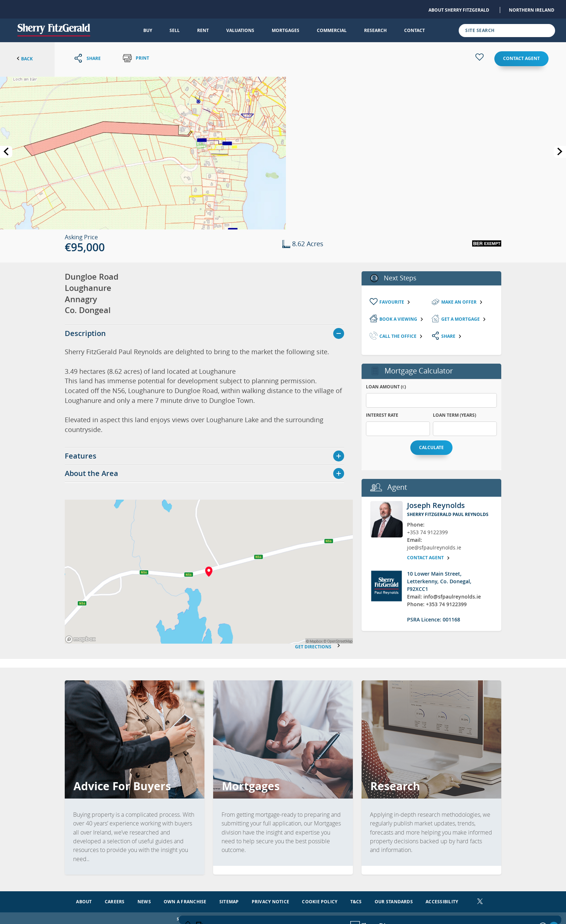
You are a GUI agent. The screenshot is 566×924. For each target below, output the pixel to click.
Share (452, 336)
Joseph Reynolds (436, 505)
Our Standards (394, 899)
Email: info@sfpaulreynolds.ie (444, 597)
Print (136, 58)
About (84, 899)
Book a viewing (402, 319)
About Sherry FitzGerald (459, 10)
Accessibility (442, 899)
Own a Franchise (185, 899)
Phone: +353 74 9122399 (437, 604)
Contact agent (521, 58)
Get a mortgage (464, 319)
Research (375, 30)
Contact (414, 30)
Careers (115, 899)
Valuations (240, 30)
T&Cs (356, 899)
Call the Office (401, 336)
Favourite (395, 302)
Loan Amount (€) (386, 387)
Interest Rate (382, 415)
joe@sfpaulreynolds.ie (434, 547)
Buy (148, 30)
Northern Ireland (532, 10)
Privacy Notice (270, 899)
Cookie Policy (320, 899)
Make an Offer (462, 302)
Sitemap (229, 899)
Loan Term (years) (455, 415)
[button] (143, 152)
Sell (175, 30)
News (144, 899)
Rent (203, 30)
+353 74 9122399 (427, 532)
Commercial (332, 30)
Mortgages (286, 30)
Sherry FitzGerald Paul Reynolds (448, 514)
